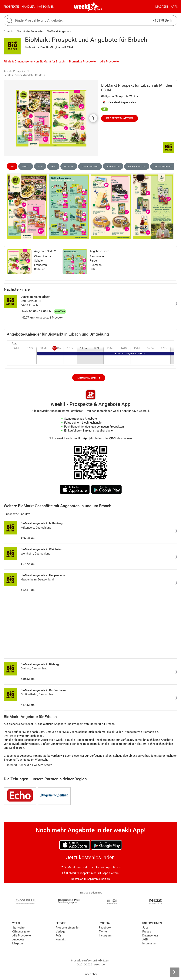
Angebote (18, 939)
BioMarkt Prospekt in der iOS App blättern (90, 873)
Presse (147, 932)
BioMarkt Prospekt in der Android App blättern (91, 867)
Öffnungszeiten (22, 932)
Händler (28, 7)
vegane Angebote (137, 166)
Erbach (8, 31)
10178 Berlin (163, 20)
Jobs (145, 928)
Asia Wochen (113, 166)
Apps (174, 7)
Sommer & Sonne (90, 166)
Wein (40, 166)
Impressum (149, 943)
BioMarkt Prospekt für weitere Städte (28, 765)
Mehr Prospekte (89, 378)
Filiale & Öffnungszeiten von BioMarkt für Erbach (34, 62)
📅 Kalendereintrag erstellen (119, 102)
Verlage (60, 932)
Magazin (162, 7)
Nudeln (26, 166)
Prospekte (11, 7)
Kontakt (61, 939)
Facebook (105, 928)
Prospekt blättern (120, 118)
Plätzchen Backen (163, 166)
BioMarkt (31, 47)
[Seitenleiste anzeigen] (174, 972)
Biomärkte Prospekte (82, 62)
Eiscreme (69, 166)
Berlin (100, 9)
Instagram (105, 936)
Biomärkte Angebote (30, 31)
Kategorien (46, 7)
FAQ (58, 936)
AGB (145, 939)
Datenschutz (150, 936)
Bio (12, 166)
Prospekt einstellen (68, 928)
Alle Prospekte (109, 62)
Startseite (18, 928)
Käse (53, 166)
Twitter (103, 932)
